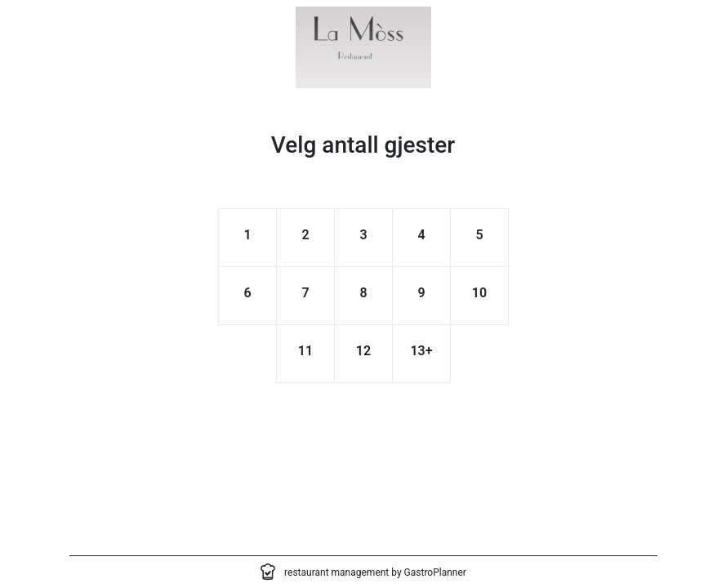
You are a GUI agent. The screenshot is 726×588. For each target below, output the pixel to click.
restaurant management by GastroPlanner (375, 572)
